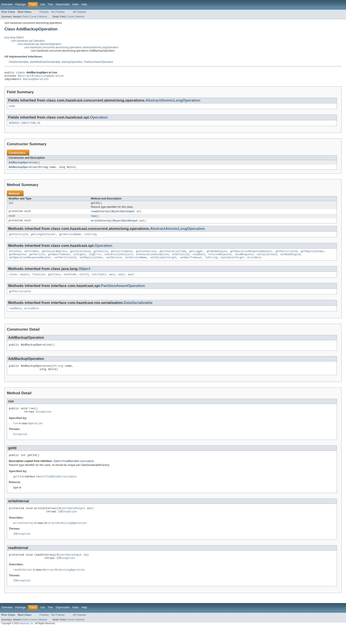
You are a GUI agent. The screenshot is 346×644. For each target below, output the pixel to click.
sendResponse (244, 260)
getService (37, 260)
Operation (99, 120)
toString (90, 239)
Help (84, 4)
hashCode (70, 281)
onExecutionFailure (119, 260)
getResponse (17, 260)
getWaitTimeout (59, 260)
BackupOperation (72, 62)
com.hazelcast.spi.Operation (28, 41)
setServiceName (136, 264)
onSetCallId (181, 260)
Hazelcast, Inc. (27, 640)
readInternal (100, 215)
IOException (67, 525)
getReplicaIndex (312, 257)
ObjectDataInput (123, 215)
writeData (254, 264)
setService (114, 264)
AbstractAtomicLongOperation (41, 77)
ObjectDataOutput (126, 225)
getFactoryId (18, 239)
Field (25, 17)
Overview (7, 4)
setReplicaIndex (91, 264)
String (43, 170)
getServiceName (70, 239)
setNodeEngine (290, 260)
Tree (50, 4)
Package (20, 4)
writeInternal (101, 225)
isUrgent (79, 260)
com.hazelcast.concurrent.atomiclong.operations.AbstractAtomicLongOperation (71, 47)
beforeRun (32, 257)
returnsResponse (220, 260)
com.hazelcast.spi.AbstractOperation (39, 44)
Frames (44, 12)
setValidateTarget (163, 264)
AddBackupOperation (23, 166)
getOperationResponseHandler (251, 257)
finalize (39, 281)
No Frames (58, 12)
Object (84, 275)
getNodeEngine (217, 257)
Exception (44, 422)
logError (95, 260)
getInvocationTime (173, 257)
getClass (54, 281)
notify (84, 281)
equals (25, 281)
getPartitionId (286, 257)
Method (43, 17)
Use (43, 4)
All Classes (79, 12)
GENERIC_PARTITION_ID (24, 126)
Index (75, 4)
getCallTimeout (122, 257)
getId (95, 207)
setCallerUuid (267, 260)
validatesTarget (232, 264)
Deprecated (63, 4)
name (12, 108)
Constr (33, 17)
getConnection (146, 257)
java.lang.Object (14, 37)
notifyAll (99, 281)
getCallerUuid (80, 257)
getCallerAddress (54, 257)
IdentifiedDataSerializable (45, 62)
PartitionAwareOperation (99, 62)
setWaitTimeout (191, 264)
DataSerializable (19, 62)
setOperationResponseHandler (30, 264)
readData (199, 260)
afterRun (15, 257)
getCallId (101, 257)
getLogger (196, 257)
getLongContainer (43, 239)
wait (112, 281)
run (93, 220)
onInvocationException (152, 260)
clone (13, 281)
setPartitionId (65, 264)
